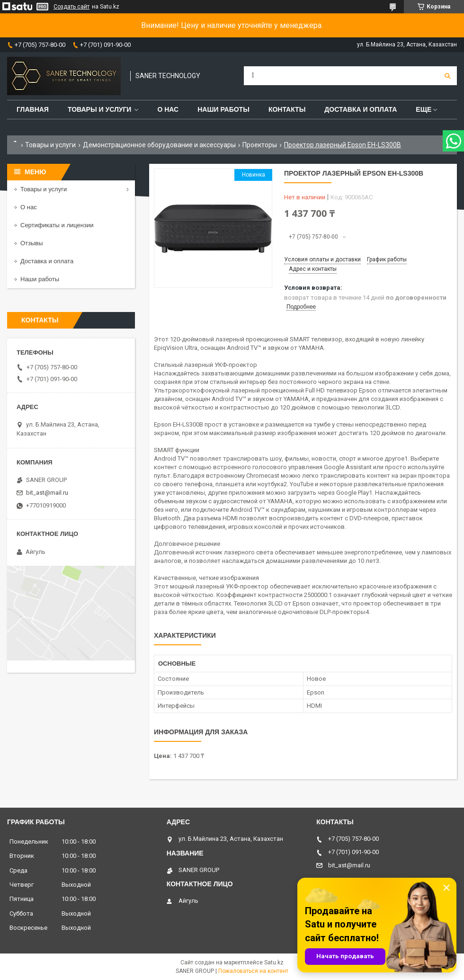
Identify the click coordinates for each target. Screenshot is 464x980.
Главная (33, 109)
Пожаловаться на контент (253, 971)
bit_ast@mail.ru (47, 493)
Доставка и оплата (361, 109)
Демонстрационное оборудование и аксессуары (159, 145)
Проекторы (260, 145)
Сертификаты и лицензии (57, 225)
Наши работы (223, 109)
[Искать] (447, 76)
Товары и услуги (100, 109)
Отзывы (32, 243)
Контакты (287, 109)
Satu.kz (274, 962)
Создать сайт (71, 7)
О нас (168, 109)
